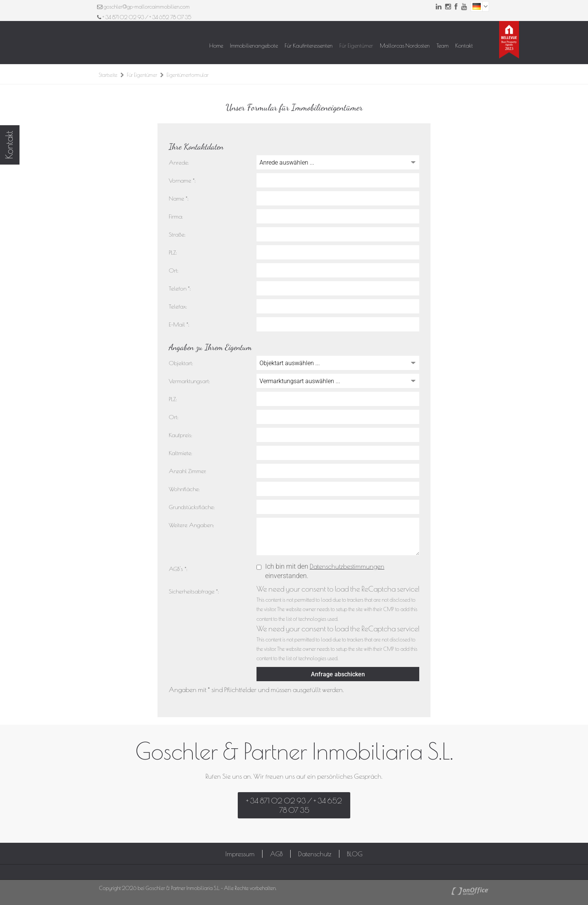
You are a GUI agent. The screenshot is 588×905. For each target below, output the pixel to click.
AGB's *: (178, 569)
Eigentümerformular (187, 75)
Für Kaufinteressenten (309, 46)
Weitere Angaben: (191, 525)
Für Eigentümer (356, 46)
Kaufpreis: (180, 435)
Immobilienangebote (254, 46)
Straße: (177, 234)
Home (216, 46)
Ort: (173, 270)
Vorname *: (182, 180)
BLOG (355, 854)
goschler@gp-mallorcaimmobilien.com (147, 7)
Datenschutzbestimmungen (347, 566)
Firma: (176, 216)
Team (442, 46)
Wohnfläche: (184, 489)
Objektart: (181, 363)
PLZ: (173, 252)
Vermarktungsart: (189, 381)
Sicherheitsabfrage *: (194, 591)
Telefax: (178, 306)
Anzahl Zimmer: (187, 471)
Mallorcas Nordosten (405, 46)
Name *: (178, 198)
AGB (276, 854)
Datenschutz (315, 854)
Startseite (108, 75)
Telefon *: (180, 288)
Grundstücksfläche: (192, 507)
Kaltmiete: (180, 453)
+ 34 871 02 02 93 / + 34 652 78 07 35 (144, 17)
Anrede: (179, 162)
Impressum (240, 854)
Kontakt (464, 46)
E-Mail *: (179, 324)
